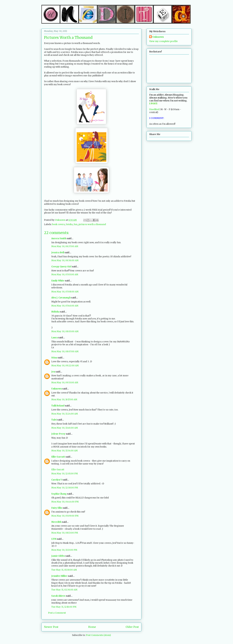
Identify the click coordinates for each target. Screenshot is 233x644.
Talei (54, 420)
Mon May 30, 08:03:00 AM (65, 331)
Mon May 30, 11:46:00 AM (65, 428)
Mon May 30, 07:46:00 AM (65, 306)
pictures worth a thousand (92, 224)
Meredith (56, 522)
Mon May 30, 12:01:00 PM (65, 474)
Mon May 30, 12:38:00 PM (65, 488)
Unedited (154, 109)
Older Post (132, 627)
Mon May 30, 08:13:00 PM (65, 533)
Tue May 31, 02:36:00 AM (64, 590)
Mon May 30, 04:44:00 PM (65, 502)
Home (92, 627)
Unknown (57, 389)
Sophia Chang (59, 494)
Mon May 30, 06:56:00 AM (65, 260)
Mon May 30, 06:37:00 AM (65, 246)
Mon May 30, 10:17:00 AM (64, 400)
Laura (55, 338)
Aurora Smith (59, 238)
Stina (54, 358)
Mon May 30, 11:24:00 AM (65, 414)
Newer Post (51, 627)
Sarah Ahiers (58, 596)
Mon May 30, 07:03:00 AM (65, 275)
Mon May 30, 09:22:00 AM (65, 366)
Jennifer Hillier (59, 576)
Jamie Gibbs (58, 556)
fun (75, 224)
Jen (53, 372)
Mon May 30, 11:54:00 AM (64, 451)
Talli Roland (58, 406)
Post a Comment (57, 613)
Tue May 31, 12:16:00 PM (64, 607)
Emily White (58, 281)
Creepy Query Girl (61, 267)
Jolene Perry (58, 434)
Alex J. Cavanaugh (61, 298)
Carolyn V (57, 480)
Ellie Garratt (58, 457)
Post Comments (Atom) (98, 635)
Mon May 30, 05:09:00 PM (65, 516)
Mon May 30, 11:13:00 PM (64, 550)
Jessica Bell (58, 253)
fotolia (69, 224)
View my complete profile (163, 41)
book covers (58, 224)
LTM (54, 539)
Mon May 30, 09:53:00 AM (65, 383)
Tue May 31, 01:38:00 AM (64, 570)
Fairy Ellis (57, 508)
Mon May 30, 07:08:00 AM (65, 292)
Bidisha (55, 312)
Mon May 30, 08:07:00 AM (65, 352)
